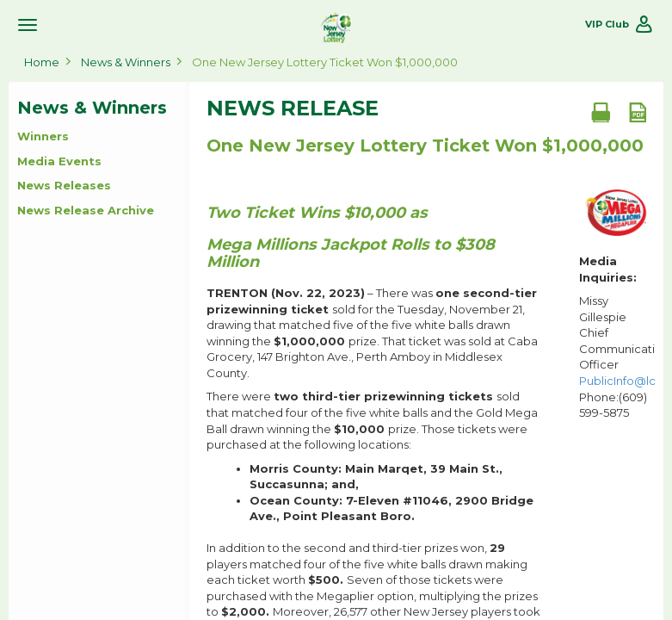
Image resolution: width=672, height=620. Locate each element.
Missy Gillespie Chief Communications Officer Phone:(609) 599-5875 (617, 356)
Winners (43, 136)
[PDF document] (638, 112)
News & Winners (126, 62)
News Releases (64, 185)
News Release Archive (86, 210)
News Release (293, 108)
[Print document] (601, 112)
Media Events (59, 161)
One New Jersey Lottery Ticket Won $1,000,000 (325, 62)
